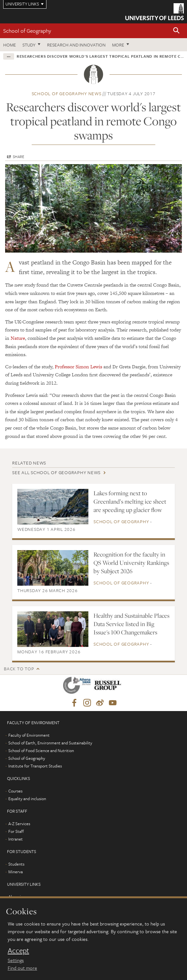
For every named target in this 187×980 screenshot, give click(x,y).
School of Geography (27, 31)
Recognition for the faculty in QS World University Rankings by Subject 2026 (131, 563)
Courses (15, 791)
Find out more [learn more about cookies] (22, 968)
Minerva (16, 872)
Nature (18, 338)
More (118, 45)
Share (19, 156)
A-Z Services (19, 824)
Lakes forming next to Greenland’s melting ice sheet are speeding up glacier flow (130, 501)
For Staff (16, 831)
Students (16, 864)
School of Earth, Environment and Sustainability (50, 743)
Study (29, 45)
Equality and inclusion (27, 799)
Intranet (16, 839)
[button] (176, 31)
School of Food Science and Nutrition (41, 750)
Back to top (19, 669)
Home (10, 45)
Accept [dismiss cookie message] (18, 951)
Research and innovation (76, 45)
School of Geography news (67, 93)
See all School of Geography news (56, 472)
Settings (16, 960)
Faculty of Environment (29, 735)
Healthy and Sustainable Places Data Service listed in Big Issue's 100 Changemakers (131, 624)
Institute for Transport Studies (35, 766)
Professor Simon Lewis (78, 367)
